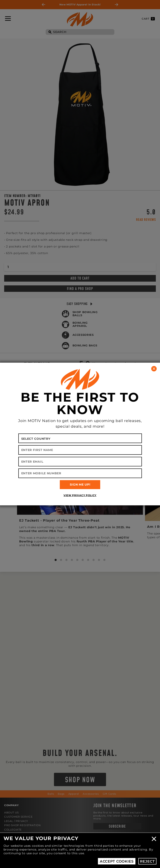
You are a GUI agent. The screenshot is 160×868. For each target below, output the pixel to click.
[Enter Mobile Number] (80, 473)
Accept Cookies (117, 861)
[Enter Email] (80, 462)
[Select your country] (80, 438)
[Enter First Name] (80, 450)
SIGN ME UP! (80, 485)
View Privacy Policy (80, 495)
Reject (147, 861)
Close (154, 839)
